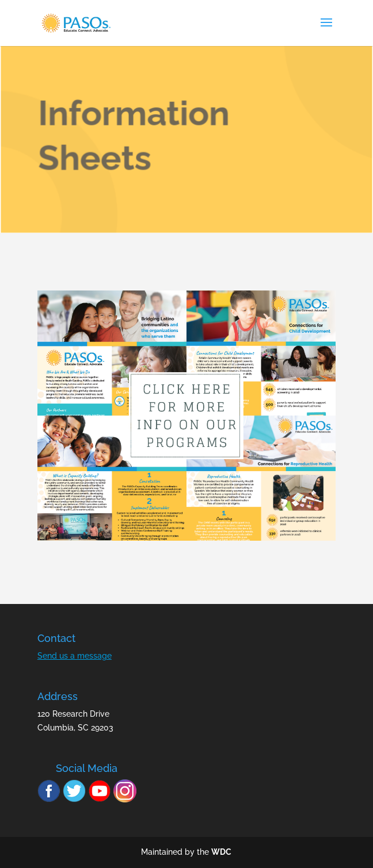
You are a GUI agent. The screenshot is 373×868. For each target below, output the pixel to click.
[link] (76, 22)
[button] (326, 30)
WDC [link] (221, 852)
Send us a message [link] (75, 656)
